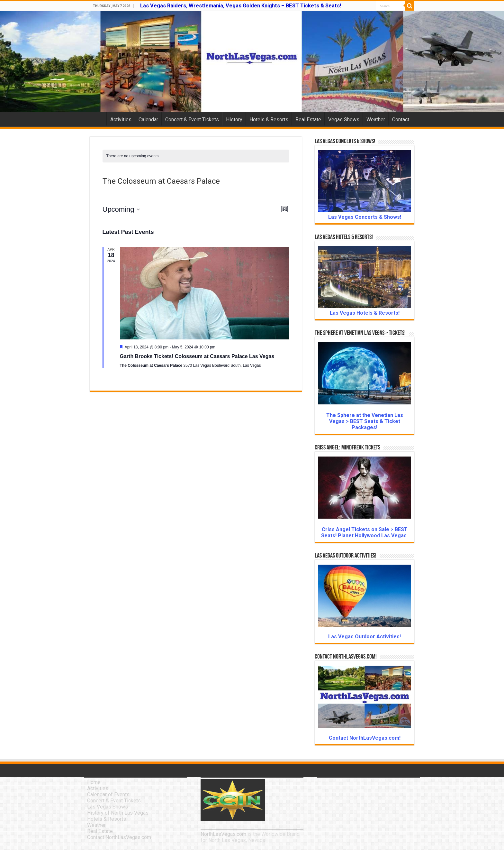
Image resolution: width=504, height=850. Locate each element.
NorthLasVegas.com (223, 834)
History (234, 120)
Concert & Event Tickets (192, 120)
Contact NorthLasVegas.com (119, 837)
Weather (376, 120)
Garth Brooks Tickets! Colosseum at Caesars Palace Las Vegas (197, 356)
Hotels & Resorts (269, 120)
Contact (401, 120)
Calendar (148, 120)
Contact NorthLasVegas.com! (365, 738)
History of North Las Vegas (118, 813)
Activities (121, 120)
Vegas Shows (344, 120)
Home (98, 119)
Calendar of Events (108, 795)
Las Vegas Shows (108, 807)
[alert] (196, 156)
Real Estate (308, 120)
